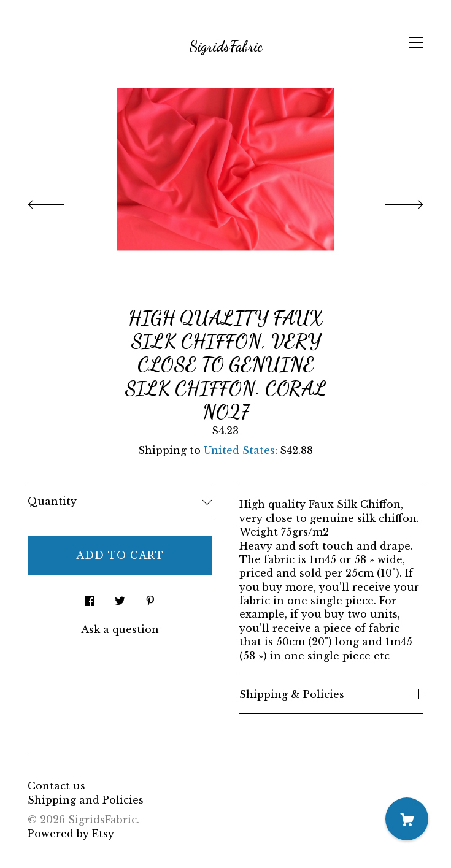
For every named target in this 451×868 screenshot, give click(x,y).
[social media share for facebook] (90, 597)
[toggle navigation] (416, 43)
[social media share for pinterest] (150, 597)
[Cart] (407, 819)
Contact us (56, 786)
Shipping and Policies (86, 800)
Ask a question (120, 629)
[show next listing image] (393, 201)
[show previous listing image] (58, 201)
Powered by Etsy (71, 834)
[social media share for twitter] (120, 597)
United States (239, 450)
